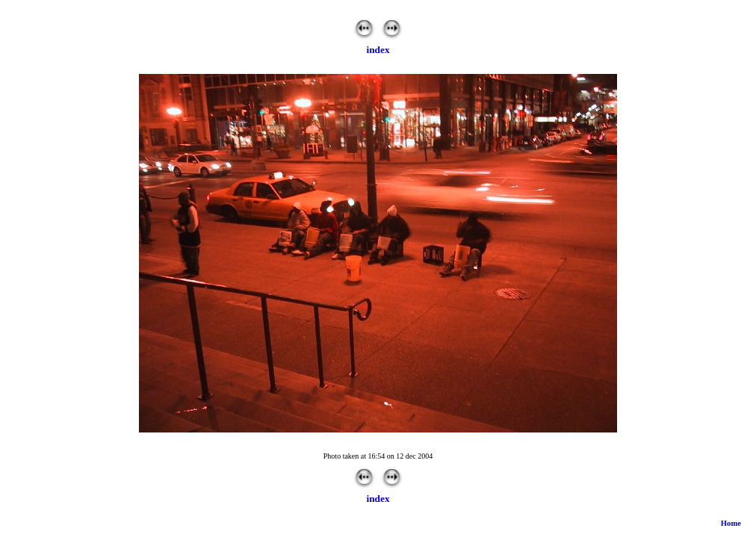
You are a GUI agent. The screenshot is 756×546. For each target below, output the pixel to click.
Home (731, 523)
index (378, 50)
